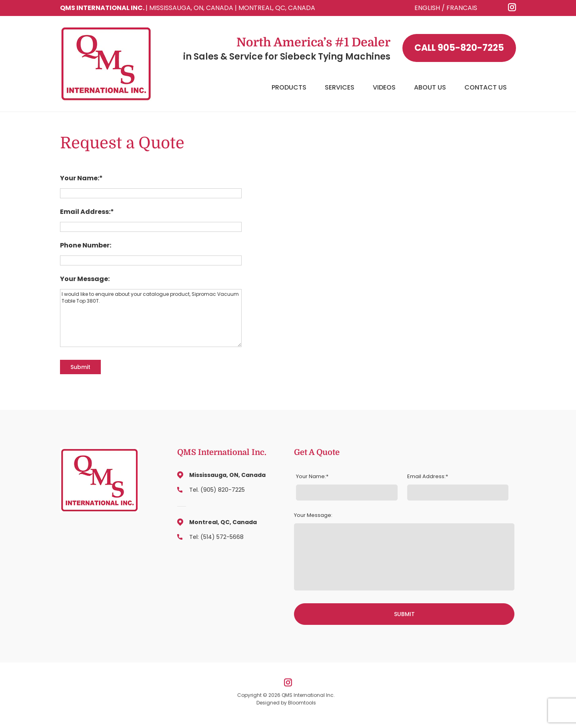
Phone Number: (86, 245)
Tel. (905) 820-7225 (217, 490)
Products (289, 87)
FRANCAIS (462, 8)
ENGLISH (427, 8)
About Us (430, 87)
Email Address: (85, 212)
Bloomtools (302, 705)
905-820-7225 (459, 48)
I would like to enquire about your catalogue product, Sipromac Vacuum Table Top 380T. (151, 318)
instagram (512, 7)
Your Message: (85, 279)
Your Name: (80, 178)
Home (252, 88)
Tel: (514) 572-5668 (216, 537)
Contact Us (486, 87)
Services (340, 87)
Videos (384, 87)
